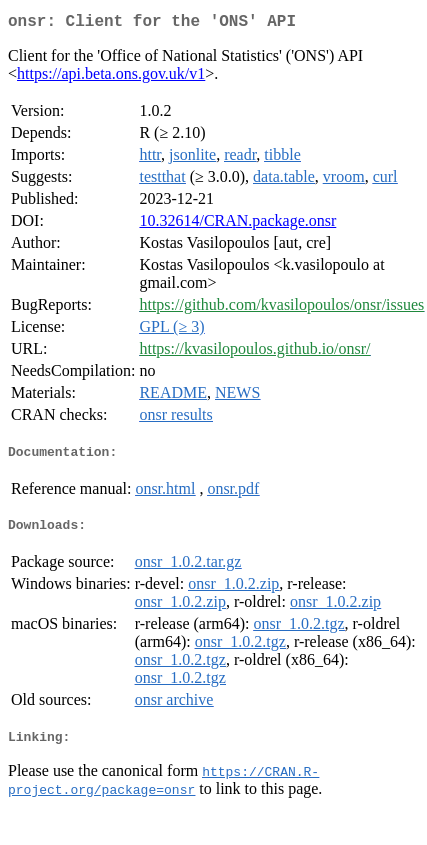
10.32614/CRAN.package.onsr (237, 224)
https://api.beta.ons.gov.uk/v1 (111, 77)
